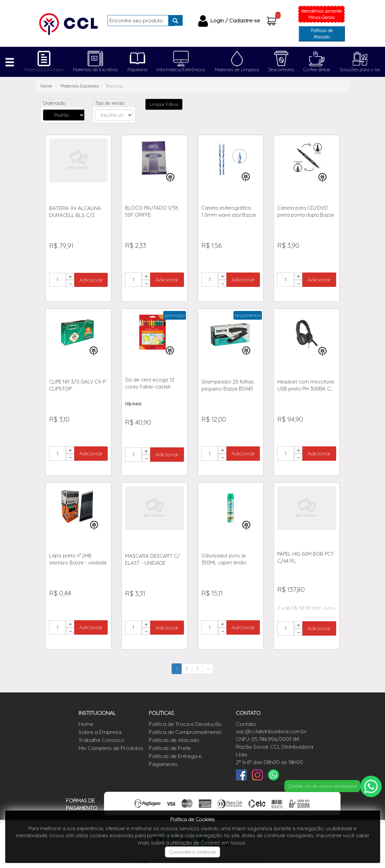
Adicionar (91, 280)
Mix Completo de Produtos (111, 748)
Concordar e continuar (193, 852)
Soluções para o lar (360, 70)
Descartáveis (281, 70)
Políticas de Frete (170, 748)
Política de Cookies (192, 819)
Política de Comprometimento (185, 732)
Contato (246, 724)
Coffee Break (317, 70)
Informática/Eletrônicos (181, 70)
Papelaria (137, 70)
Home (46, 86)
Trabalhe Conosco (101, 740)
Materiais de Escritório (95, 70)
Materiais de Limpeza (237, 70)
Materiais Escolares (44, 70)
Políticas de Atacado (322, 34)
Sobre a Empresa (100, 732)
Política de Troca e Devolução (185, 724)
